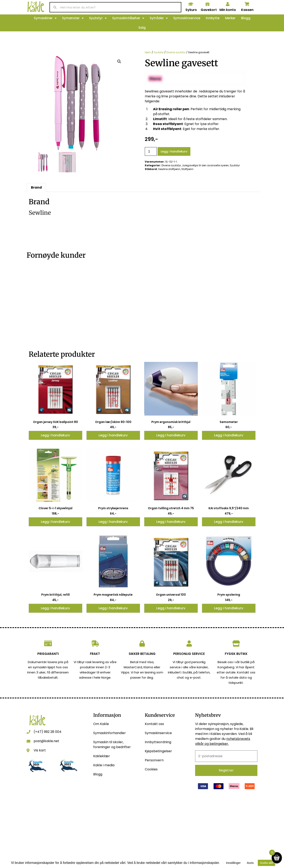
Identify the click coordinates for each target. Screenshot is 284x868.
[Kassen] (247, 4)
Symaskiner (45, 18)
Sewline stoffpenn (169, 169)
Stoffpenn (187, 169)
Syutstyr (98, 18)
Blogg (246, 18)
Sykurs (191, 10)
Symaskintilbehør (128, 18)
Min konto (228, 10)
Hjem (148, 52)
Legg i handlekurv (174, 151)
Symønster (73, 18)
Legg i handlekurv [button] (55, 435)
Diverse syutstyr (176, 52)
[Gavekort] (207, 4)
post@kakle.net (46, 741)
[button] (119, 61)
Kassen (247, 10)
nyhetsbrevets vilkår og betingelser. (223, 741)
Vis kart (40, 750)
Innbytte (213, 18)
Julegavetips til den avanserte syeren (205, 165)
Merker (230, 18)
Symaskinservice (187, 18)
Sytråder (159, 18)
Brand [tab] (36, 187)
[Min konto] (228, 4)
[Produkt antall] (151, 152)
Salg (142, 28)
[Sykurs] (191, 4)
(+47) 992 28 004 (48, 732)
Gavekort (209, 10)
